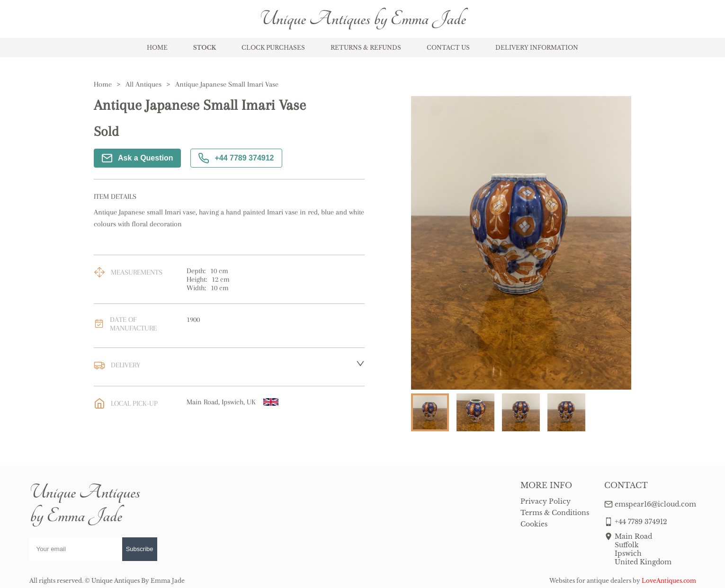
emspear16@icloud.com (655, 504)
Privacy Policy (546, 501)
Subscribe (140, 549)
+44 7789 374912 (236, 158)
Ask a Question (137, 158)
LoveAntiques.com (669, 581)
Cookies (534, 524)
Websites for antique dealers (590, 581)
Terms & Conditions (555, 513)
